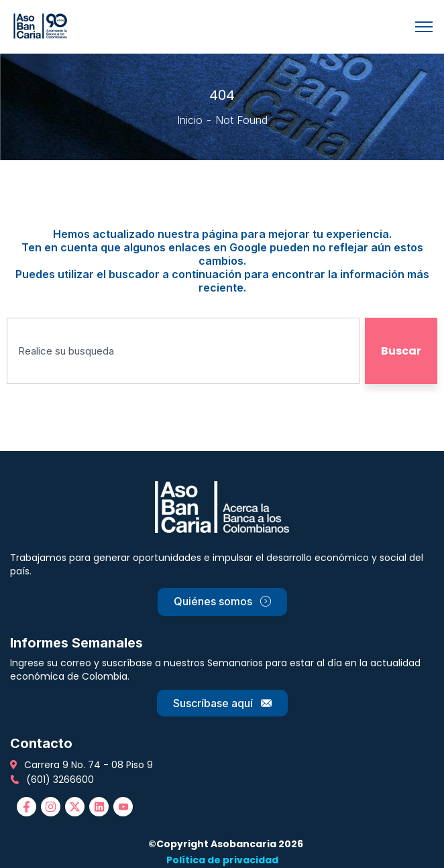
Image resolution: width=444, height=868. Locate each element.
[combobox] (183, 351)
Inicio (190, 120)
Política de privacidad (222, 860)
